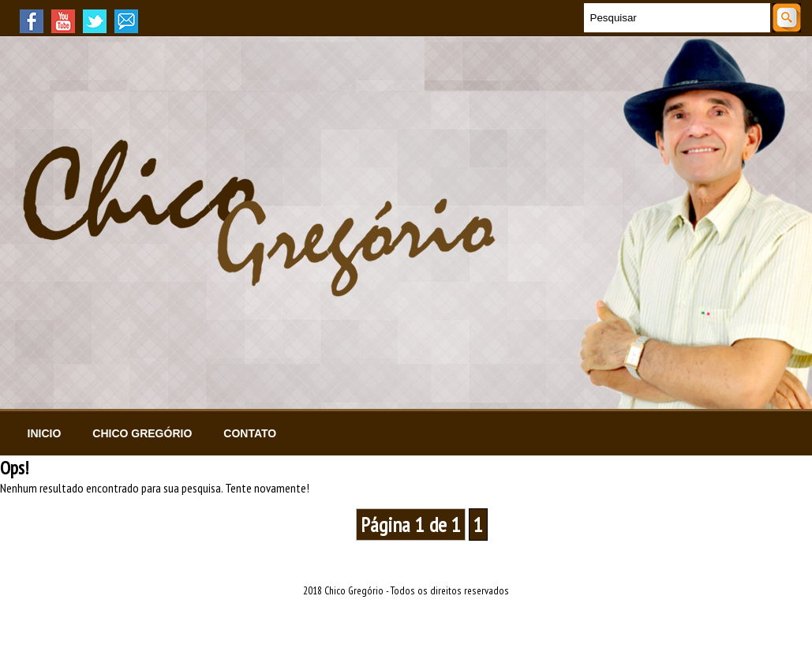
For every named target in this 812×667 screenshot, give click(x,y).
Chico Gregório (142, 433)
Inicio (45, 433)
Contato (250, 433)
